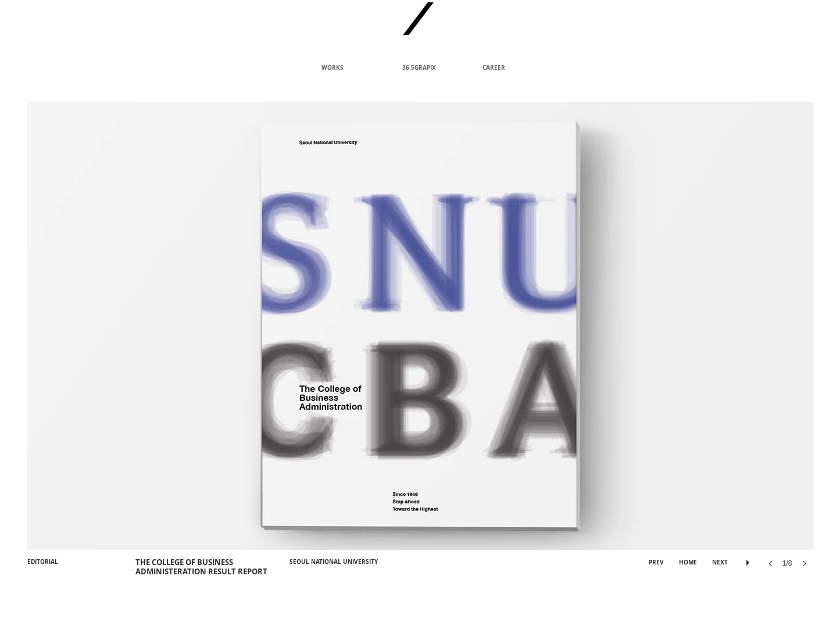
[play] (749, 560)
